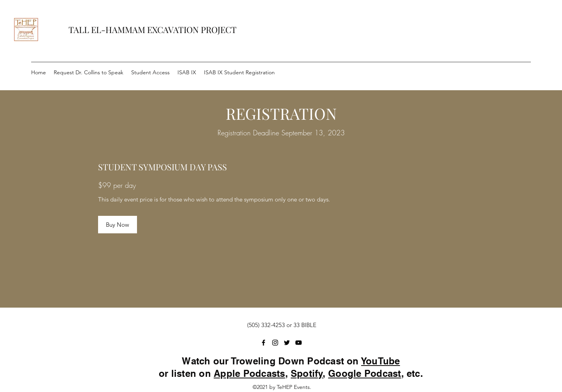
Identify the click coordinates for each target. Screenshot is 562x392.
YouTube (381, 361)
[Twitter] (287, 343)
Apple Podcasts (249, 373)
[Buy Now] (118, 225)
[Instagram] (275, 343)
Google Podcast (364, 373)
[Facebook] (263, 343)
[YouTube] (299, 343)
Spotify (307, 373)
